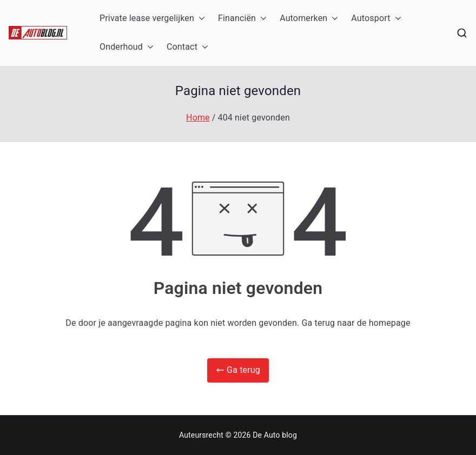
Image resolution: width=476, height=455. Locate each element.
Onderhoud (127, 47)
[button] (200, 19)
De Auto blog (275, 435)
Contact (187, 47)
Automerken (309, 19)
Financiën (242, 19)
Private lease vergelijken (152, 19)
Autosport (376, 19)
